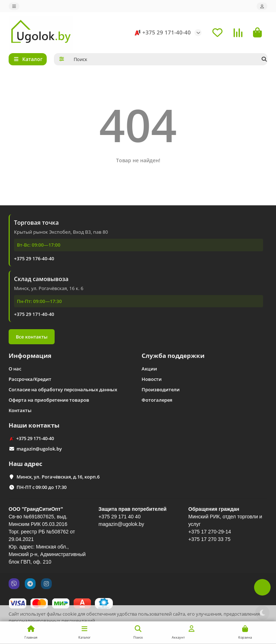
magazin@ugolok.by (39, 449)
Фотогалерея (157, 400)
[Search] (169, 59)
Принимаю (251, 633)
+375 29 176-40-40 (34, 258)
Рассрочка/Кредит (30, 379)
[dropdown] (14, 6)
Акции (149, 369)
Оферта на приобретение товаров (49, 400)
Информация (30, 356)
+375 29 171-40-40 (162, 33)
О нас (15, 369)
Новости (152, 379)
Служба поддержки (173, 356)
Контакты (20, 410)
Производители (161, 389)
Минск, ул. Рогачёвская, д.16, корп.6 (58, 477)
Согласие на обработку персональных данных (63, 389)
